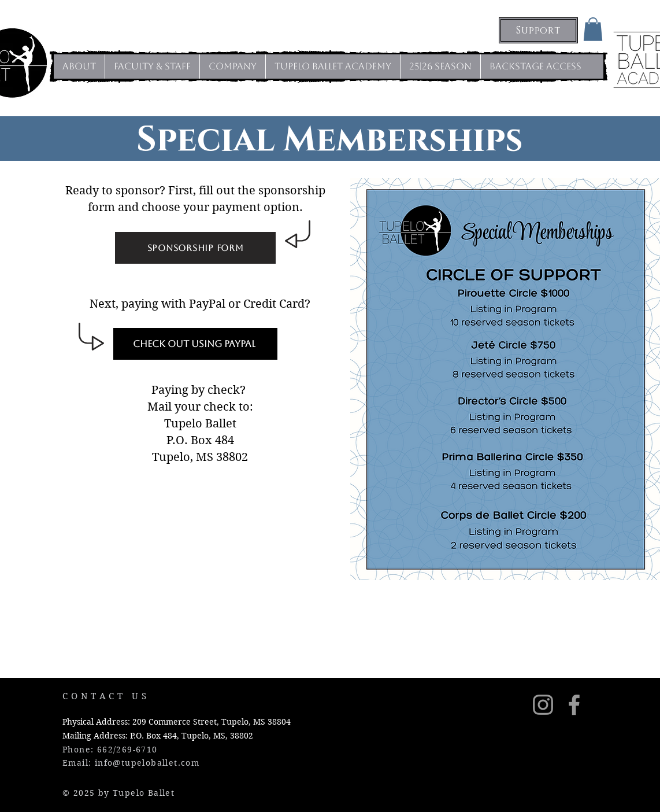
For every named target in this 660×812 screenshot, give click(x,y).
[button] (593, 29)
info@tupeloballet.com (147, 763)
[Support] (538, 30)
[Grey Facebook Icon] (574, 705)
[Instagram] (543, 705)
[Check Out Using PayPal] (195, 344)
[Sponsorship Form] (195, 248)
